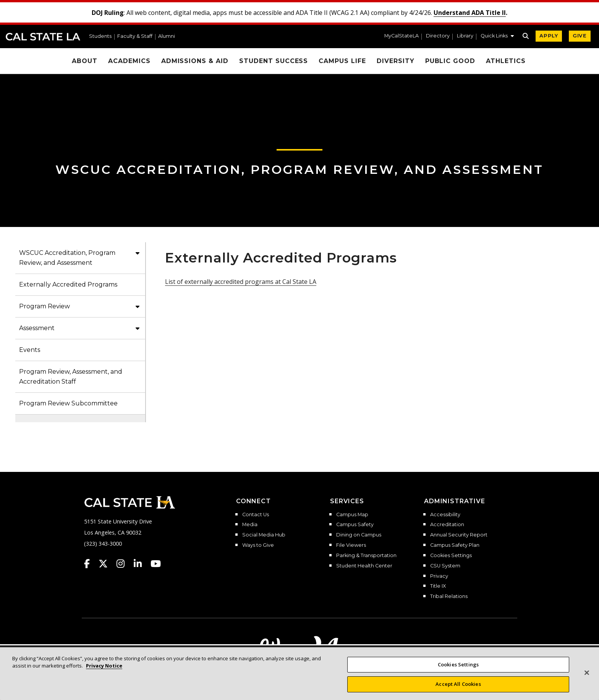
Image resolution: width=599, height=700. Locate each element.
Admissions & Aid (195, 61)
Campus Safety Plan (455, 545)
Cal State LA (43, 37)
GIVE (580, 36)
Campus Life (342, 61)
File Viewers (351, 545)
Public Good (450, 61)
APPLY (549, 36)
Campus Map (352, 515)
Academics (129, 61)
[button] (497, 37)
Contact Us (256, 515)
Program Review (45, 306)
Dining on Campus (359, 535)
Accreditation (447, 525)
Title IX (438, 586)
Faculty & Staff (135, 36)
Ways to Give (258, 545)
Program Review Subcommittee (68, 403)
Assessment (37, 328)
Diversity (396, 61)
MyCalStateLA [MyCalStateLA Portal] (401, 36)
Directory (438, 36)
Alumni (167, 36)
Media (250, 525)
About (85, 61)
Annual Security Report (459, 535)
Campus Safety (355, 525)
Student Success (274, 61)
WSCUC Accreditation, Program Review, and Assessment (299, 169)
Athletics (506, 61)
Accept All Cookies (458, 691)
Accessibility (445, 515)
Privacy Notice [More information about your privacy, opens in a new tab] (104, 673)
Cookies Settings (451, 556)
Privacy (439, 576)
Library (465, 36)
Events (30, 350)
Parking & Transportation (366, 556)
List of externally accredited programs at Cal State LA (241, 282)
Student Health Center (364, 566)
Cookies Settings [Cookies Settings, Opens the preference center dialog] (458, 671)
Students (100, 36)
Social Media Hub (264, 535)
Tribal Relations (449, 596)
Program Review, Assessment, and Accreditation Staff (71, 377)
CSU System (445, 566)
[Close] (587, 680)
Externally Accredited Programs (68, 284)
